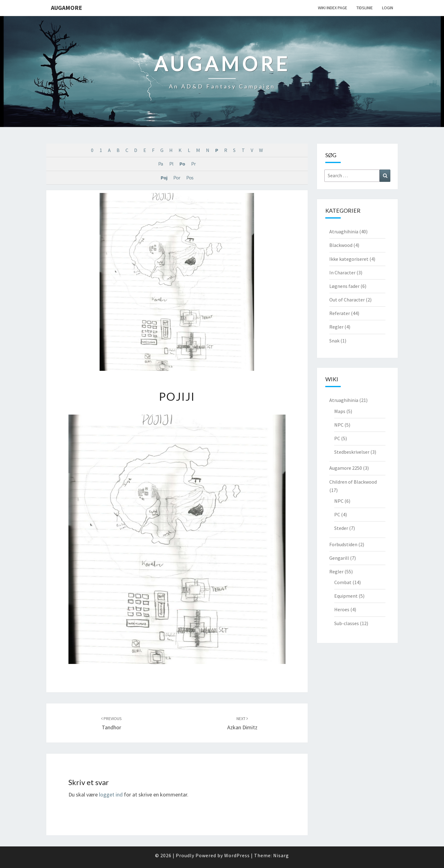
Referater (340, 313)
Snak (334, 341)
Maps (340, 411)
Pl (171, 164)
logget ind (111, 794)
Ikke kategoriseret (349, 259)
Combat (343, 582)
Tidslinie (365, 8)
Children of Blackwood (353, 482)
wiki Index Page (333, 8)
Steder (341, 528)
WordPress (237, 855)
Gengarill (339, 558)
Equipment (346, 596)
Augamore (66, 8)
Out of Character (347, 300)
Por (177, 178)
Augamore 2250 (346, 468)
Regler (336, 327)
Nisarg (281, 855)
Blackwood (341, 245)
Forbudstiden (343, 544)
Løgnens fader (344, 286)
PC (337, 438)
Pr (193, 164)
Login (388, 8)
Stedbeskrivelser (352, 452)
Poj (164, 178)
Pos (190, 178)
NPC (339, 425)
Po (182, 164)
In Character (342, 272)
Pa (160, 164)
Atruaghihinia (344, 231)
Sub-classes (347, 623)
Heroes (342, 609)
